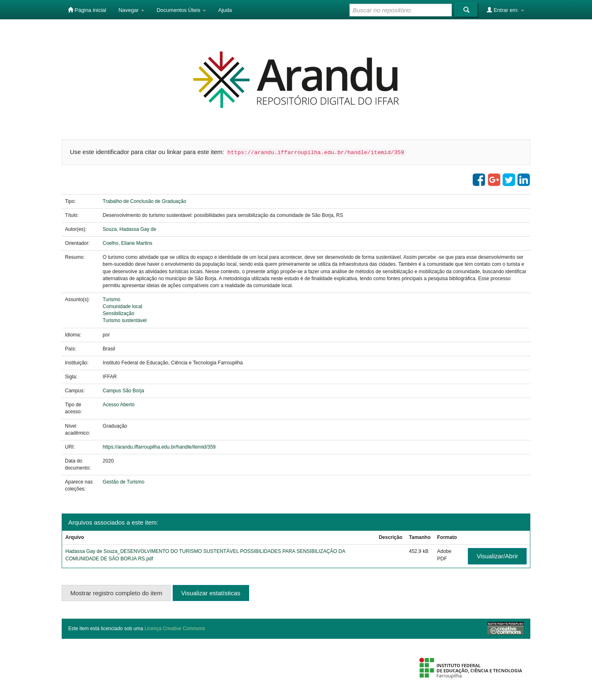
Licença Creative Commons (175, 629)
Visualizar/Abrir (497, 556)
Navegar (131, 10)
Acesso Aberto (119, 405)
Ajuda (225, 10)
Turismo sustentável (125, 320)
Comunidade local (123, 306)
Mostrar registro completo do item (116, 593)
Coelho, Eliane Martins (128, 243)
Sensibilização (119, 313)
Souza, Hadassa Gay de (129, 229)
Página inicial (87, 10)
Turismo (112, 299)
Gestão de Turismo (124, 482)
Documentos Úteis (181, 10)
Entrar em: (505, 10)
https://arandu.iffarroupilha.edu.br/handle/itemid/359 (159, 447)
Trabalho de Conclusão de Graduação (145, 201)
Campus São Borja (124, 391)
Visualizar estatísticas (211, 593)
